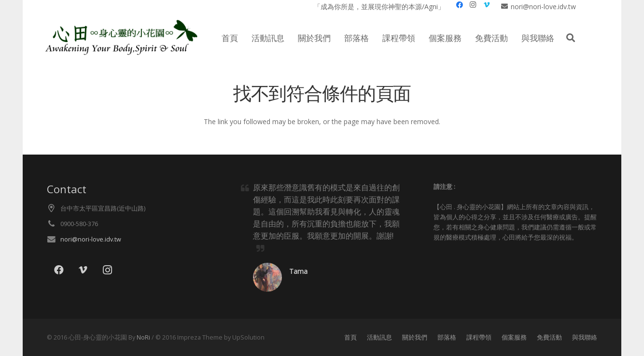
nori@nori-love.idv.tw (91, 239)
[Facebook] (59, 270)
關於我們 (415, 337)
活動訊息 (379, 337)
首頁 (350, 337)
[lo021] (120, 38)
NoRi (143, 337)
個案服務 (514, 337)
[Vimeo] (83, 270)
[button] (571, 38)
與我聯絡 (585, 337)
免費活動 (549, 337)
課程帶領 (479, 337)
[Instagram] (107, 270)
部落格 (447, 337)
